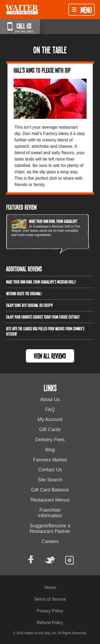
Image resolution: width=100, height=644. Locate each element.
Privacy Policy (50, 611)
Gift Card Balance (50, 490)
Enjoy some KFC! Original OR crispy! (29, 305)
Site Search (50, 480)
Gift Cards (50, 430)
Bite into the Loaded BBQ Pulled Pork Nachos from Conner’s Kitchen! (45, 331)
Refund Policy (50, 623)
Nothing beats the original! (24, 293)
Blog (50, 450)
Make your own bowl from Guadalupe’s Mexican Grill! (64, 221)
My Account (50, 419)
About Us (50, 399)
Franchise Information (50, 513)
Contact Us (50, 470)
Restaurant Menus (50, 500)
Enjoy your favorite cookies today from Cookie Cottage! (43, 317)
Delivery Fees (50, 440)
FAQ (50, 410)
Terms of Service (50, 599)
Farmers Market (50, 460)
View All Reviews (50, 356)
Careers (50, 541)
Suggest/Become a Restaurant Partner (50, 529)
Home (50, 588)
